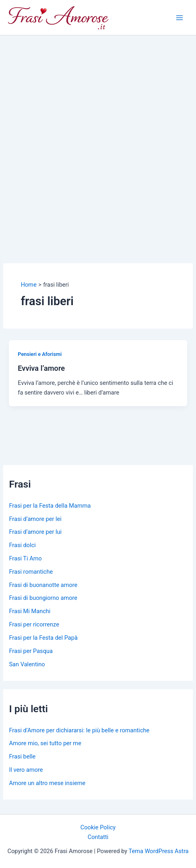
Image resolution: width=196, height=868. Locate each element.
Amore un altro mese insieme (47, 783)
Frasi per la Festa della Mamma (50, 506)
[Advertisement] (98, 137)
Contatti (98, 837)
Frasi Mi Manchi (30, 611)
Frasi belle (22, 756)
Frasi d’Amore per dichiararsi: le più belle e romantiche (79, 730)
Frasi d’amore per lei (35, 519)
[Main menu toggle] (179, 18)
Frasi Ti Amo (25, 558)
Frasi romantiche (31, 572)
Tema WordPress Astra (159, 851)
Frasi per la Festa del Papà (43, 638)
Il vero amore (26, 770)
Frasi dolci (22, 545)
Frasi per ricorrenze (34, 624)
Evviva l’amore (41, 368)
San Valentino (27, 664)
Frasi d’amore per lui (35, 532)
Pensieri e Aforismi (40, 354)
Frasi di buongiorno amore (43, 598)
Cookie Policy (98, 827)
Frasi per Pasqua (31, 651)
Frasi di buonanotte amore (43, 585)
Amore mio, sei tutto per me (45, 743)
